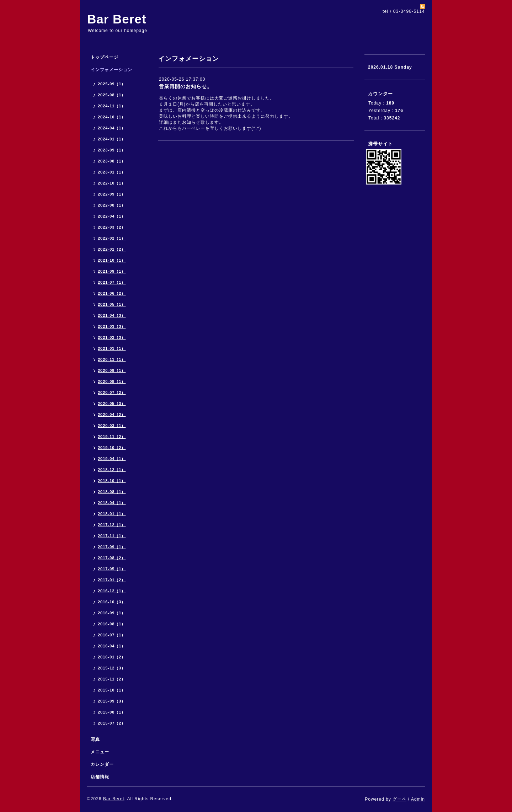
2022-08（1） (112, 205)
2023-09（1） (112, 150)
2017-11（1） (112, 536)
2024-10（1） (112, 117)
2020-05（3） (112, 404)
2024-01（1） (112, 139)
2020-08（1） (112, 381)
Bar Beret (117, 19)
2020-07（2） (112, 392)
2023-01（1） (112, 172)
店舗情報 (100, 777)
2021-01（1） (112, 348)
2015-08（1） (112, 712)
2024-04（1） (112, 128)
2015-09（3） (112, 701)
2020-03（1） (112, 426)
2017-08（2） (112, 558)
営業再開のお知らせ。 (186, 86)
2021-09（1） (112, 271)
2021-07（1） (112, 282)
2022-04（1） (112, 216)
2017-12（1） (112, 525)
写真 (95, 739)
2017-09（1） (112, 547)
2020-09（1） (112, 370)
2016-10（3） (112, 602)
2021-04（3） (112, 315)
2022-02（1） (112, 238)
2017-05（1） (112, 569)
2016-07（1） (112, 635)
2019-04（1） (112, 459)
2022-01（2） (112, 249)
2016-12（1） (112, 591)
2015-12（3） (112, 668)
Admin (418, 799)
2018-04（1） (112, 503)
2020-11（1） (112, 359)
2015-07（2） (112, 723)
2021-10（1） (112, 260)
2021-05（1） (112, 304)
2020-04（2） (112, 415)
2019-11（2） (112, 437)
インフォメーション (111, 70)
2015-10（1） (112, 690)
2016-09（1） (112, 613)
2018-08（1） (112, 492)
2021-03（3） (112, 326)
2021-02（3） (112, 337)
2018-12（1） (112, 470)
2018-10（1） (112, 481)
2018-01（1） (112, 514)
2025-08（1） (112, 95)
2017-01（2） (112, 580)
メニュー (100, 752)
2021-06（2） (112, 293)
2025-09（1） (112, 84)
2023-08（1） (112, 161)
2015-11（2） (112, 679)
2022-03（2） (112, 227)
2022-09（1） (112, 194)
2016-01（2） (112, 657)
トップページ (105, 57)
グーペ (399, 799)
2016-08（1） (112, 624)
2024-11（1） (112, 106)
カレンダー (102, 764)
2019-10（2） (112, 448)
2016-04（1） (112, 646)
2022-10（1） (112, 183)
